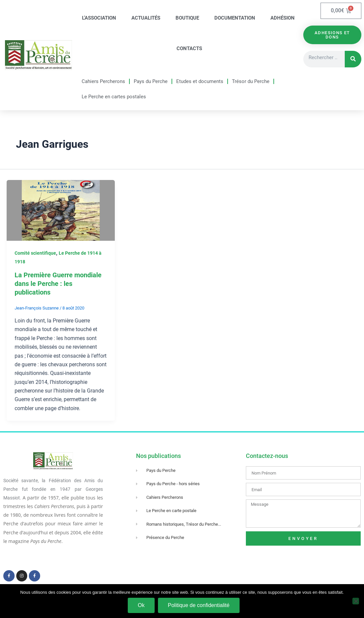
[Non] (356, 601)
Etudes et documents (200, 81)
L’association (99, 18)
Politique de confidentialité (199, 605)
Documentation (235, 18)
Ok (141, 605)
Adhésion (283, 18)
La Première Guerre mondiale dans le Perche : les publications (58, 284)
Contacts (189, 48)
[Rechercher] (353, 59)
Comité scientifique (35, 253)
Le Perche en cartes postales (114, 97)
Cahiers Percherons (103, 81)
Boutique (187, 18)
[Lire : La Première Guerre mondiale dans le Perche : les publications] (61, 210)
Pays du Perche (151, 81)
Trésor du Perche (251, 81)
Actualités (146, 18)
